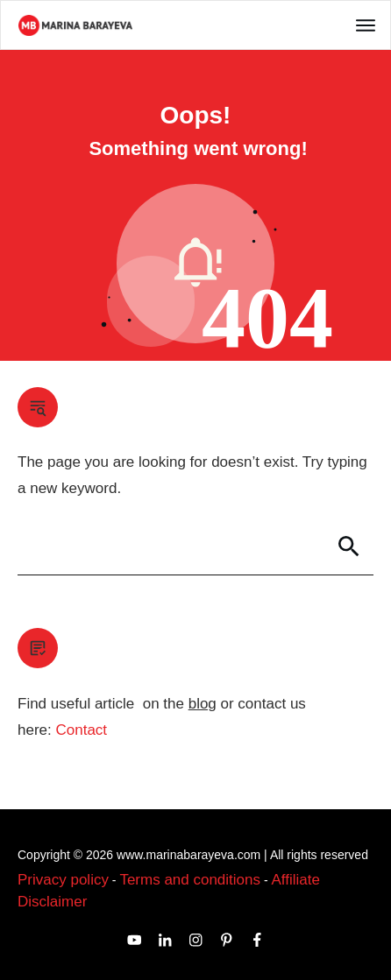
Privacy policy (63, 880)
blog (203, 704)
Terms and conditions (190, 880)
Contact (81, 730)
